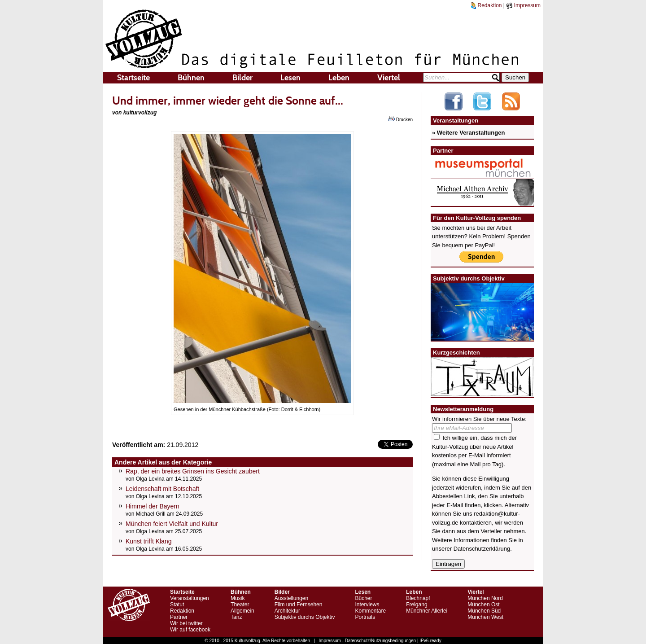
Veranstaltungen (190, 598)
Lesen (290, 78)
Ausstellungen (291, 598)
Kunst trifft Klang (148, 541)
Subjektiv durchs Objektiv (305, 617)
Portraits (365, 617)
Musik (238, 598)
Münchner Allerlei (427, 611)
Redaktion (486, 5)
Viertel (389, 78)
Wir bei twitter (186, 623)
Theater (240, 605)
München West (485, 617)
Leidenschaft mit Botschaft (162, 489)
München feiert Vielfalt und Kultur (172, 524)
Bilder (242, 78)
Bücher (363, 598)
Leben (339, 78)
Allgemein (242, 611)
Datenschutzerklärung (482, 549)
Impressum (523, 5)
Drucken (400, 119)
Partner (179, 617)
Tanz (236, 617)
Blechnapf (418, 598)
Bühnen (191, 78)
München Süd (484, 611)
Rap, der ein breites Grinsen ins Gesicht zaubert (193, 471)
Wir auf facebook (190, 630)
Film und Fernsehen (299, 605)
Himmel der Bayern (153, 506)
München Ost (483, 605)
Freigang (417, 605)
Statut (177, 605)
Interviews (367, 605)
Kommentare (370, 611)
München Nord (485, 598)
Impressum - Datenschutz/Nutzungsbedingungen (367, 641)
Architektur (287, 611)
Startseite (133, 78)
